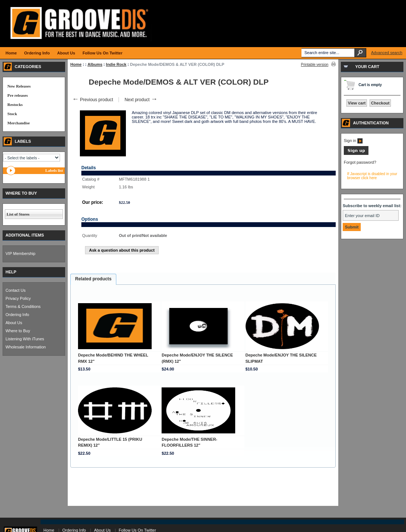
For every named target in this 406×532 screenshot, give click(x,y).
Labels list (54, 170)
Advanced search (387, 53)
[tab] (93, 279)
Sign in (353, 141)
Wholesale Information (26, 347)
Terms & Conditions (23, 306)
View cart (357, 103)
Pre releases (17, 95)
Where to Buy (18, 331)
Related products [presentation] (93, 279)
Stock (12, 114)
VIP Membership (20, 253)
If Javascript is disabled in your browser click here (372, 176)
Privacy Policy (18, 298)
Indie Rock (116, 64)
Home (76, 64)
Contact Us (15, 290)
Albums (95, 64)
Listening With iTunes (25, 339)
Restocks (15, 104)
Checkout (380, 103)
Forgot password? (360, 162)
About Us (14, 323)
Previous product (93, 100)
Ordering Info (17, 315)
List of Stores (18, 214)
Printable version (315, 65)
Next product (141, 100)
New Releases (19, 86)
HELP (11, 272)
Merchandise (19, 123)
